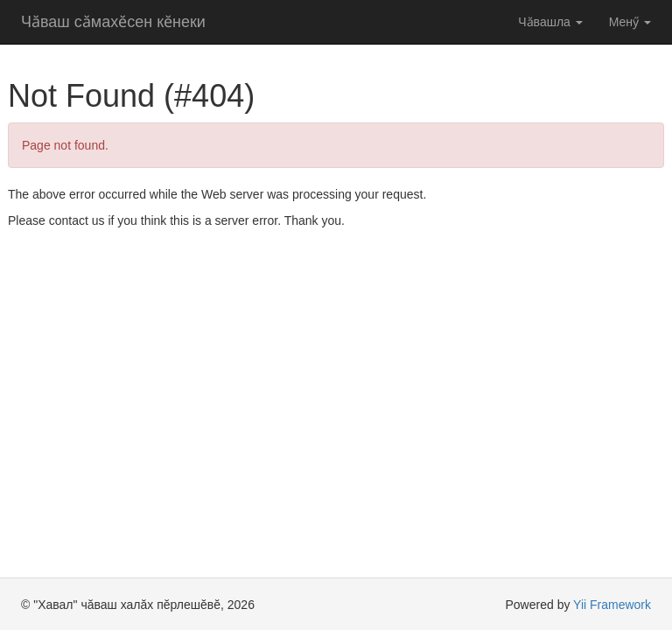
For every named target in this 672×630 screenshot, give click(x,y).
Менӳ (630, 22)
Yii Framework (612, 605)
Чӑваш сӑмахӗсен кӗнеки (113, 22)
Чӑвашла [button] (550, 22)
